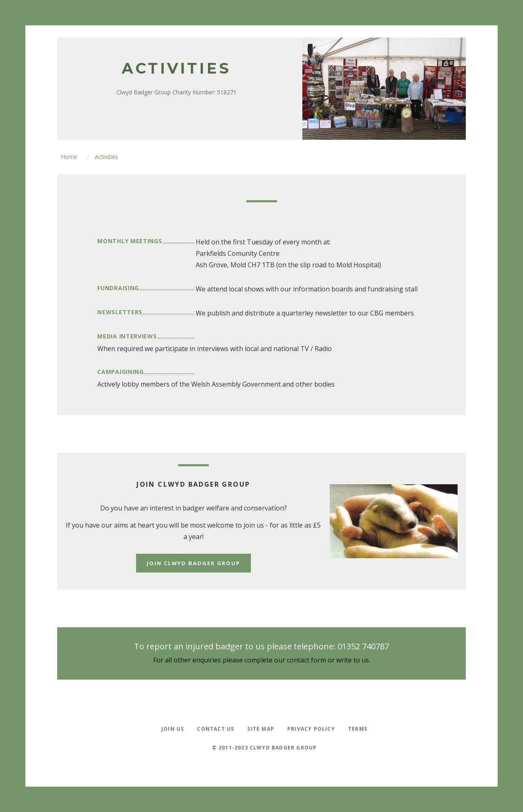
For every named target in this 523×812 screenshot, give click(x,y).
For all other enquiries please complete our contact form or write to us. (262, 660)
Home (69, 157)
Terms (358, 728)
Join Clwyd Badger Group (193, 563)
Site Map (261, 728)
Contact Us (216, 728)
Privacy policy (311, 728)
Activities (106, 157)
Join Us (173, 728)
